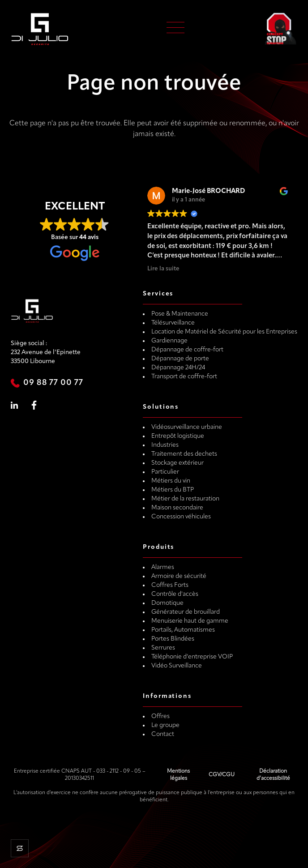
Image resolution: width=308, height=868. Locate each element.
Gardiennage (169, 341)
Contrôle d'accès (175, 594)
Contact (163, 734)
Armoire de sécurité (179, 576)
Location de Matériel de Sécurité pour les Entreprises (224, 332)
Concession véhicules (181, 517)
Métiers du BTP (173, 490)
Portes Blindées (173, 639)
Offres (160, 716)
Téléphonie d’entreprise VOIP (192, 657)
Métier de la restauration (185, 499)
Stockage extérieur (178, 463)
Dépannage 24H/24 (178, 368)
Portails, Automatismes (183, 630)
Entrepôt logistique (178, 436)
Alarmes (163, 567)
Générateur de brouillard (186, 612)
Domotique (167, 603)
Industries (165, 445)
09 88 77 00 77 (53, 383)
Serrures (163, 648)
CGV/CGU (222, 775)
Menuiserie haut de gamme (190, 621)
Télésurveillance (173, 323)
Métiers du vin (171, 481)
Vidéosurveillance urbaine (187, 427)
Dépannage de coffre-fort (187, 350)
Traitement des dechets (184, 454)
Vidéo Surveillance (177, 666)
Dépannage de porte (180, 359)
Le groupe (165, 725)
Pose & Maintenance (180, 314)
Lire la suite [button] (163, 269)
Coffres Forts (170, 585)
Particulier (165, 472)
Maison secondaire (177, 508)
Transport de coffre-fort (184, 377)
